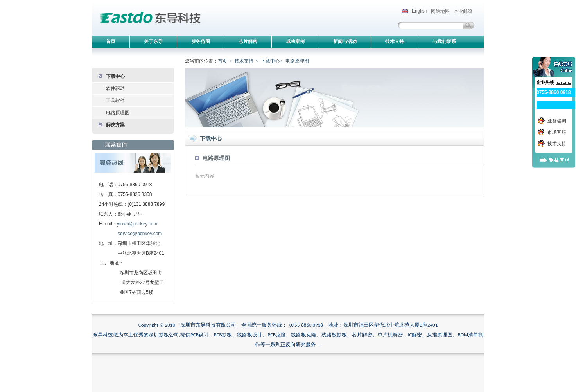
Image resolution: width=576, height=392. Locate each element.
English (415, 11)
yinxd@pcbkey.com (137, 224)
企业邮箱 (463, 11)
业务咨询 (557, 121)
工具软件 (115, 101)
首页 (223, 61)
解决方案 (115, 125)
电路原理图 (118, 113)
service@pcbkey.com (140, 234)
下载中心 (115, 76)
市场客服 (557, 132)
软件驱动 (115, 88)
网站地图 (440, 11)
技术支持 (244, 61)
